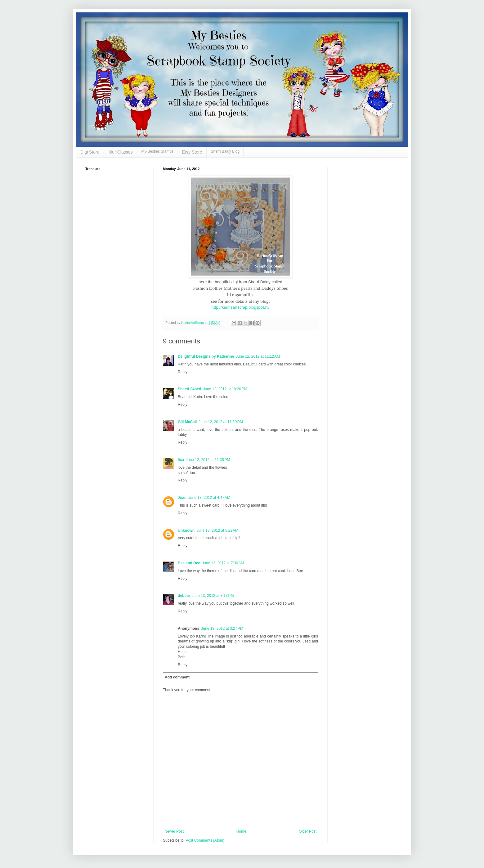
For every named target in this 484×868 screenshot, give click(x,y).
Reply (183, 372)
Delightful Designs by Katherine (206, 356)
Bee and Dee (189, 563)
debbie (184, 596)
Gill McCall (187, 422)
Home (241, 831)
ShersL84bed (189, 389)
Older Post (308, 831)
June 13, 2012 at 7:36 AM (223, 563)
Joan (182, 498)
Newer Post (174, 831)
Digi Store (90, 152)
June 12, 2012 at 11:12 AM (258, 356)
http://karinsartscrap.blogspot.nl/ (241, 307)
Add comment (177, 677)
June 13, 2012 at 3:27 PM (222, 629)
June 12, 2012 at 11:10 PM (221, 422)
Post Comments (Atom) (205, 840)
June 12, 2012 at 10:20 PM (225, 389)
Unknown (186, 530)
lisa (181, 460)
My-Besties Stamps (157, 151)
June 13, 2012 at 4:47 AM (209, 498)
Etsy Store (192, 152)
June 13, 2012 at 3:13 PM (213, 596)
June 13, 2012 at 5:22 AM (217, 530)
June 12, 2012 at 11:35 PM (208, 460)
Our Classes (121, 152)
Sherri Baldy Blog (225, 151)
